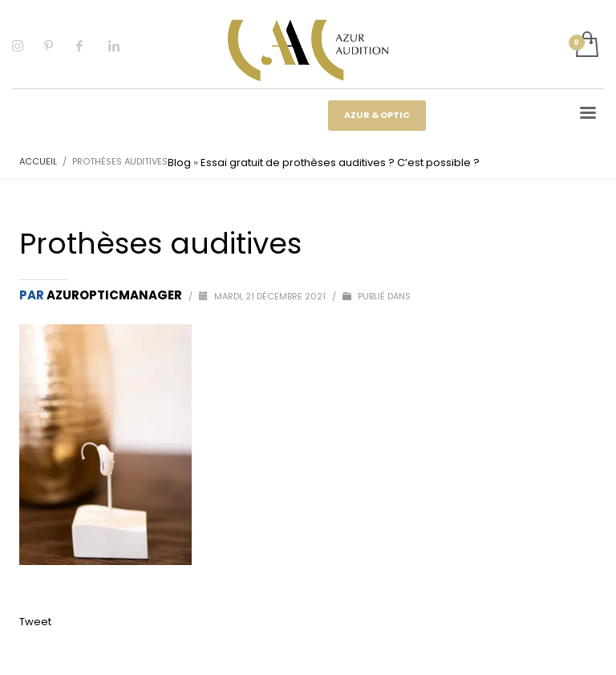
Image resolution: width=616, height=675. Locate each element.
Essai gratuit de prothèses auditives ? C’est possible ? (340, 163)
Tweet (35, 622)
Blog (179, 163)
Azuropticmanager (115, 295)
